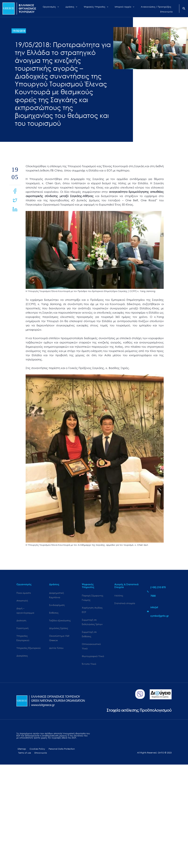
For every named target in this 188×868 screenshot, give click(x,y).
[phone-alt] (159, 591)
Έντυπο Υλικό (89, 665)
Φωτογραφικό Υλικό (93, 658)
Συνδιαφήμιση (57, 605)
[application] (61, 9)
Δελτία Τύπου (56, 649)
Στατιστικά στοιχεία (125, 603)
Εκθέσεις (54, 613)
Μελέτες (119, 595)
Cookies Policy (35, 751)
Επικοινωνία (24, 755)
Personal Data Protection (58, 751)
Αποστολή (22, 601)
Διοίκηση (21, 621)
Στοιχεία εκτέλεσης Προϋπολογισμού (136, 711)
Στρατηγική (23, 629)
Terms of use (79, 751)
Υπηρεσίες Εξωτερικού (29, 649)
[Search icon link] (184, 9)
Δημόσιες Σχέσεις (59, 629)
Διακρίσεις (22, 657)
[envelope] (159, 611)
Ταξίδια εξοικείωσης (60, 621)
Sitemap (21, 751)
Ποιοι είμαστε (24, 593)
